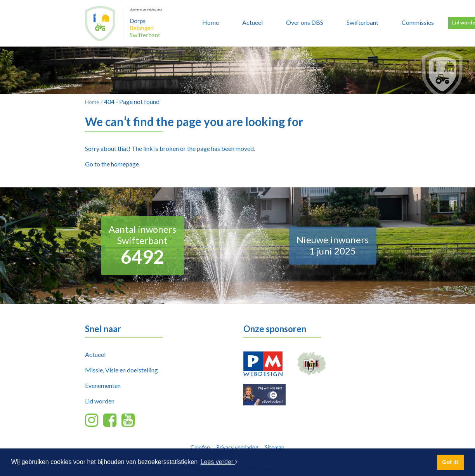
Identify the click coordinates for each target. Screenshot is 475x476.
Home (211, 22)
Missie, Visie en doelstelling (121, 370)
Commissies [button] (418, 22)
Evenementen (103, 385)
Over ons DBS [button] (305, 22)
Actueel (95, 354)
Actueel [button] (252, 22)
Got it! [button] (450, 462)
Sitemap (275, 447)
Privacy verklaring (237, 447)
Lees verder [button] (219, 462)
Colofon (200, 447)
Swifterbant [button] (362, 22)
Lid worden (100, 401)
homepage (125, 164)
